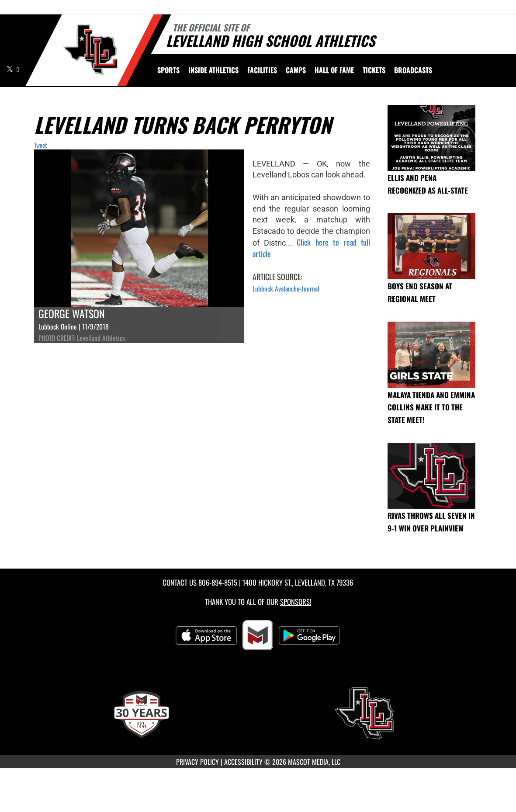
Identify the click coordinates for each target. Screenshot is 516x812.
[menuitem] (262, 70)
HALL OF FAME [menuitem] (334, 70)
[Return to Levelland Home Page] (90, 49)
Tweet (40, 145)
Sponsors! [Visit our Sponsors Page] (296, 602)
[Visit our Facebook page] (18, 69)
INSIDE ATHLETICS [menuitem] (213, 70)
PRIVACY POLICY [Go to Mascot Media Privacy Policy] (197, 762)
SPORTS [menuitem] (168, 70)
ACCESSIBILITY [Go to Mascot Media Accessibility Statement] (243, 762)
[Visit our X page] (10, 69)
